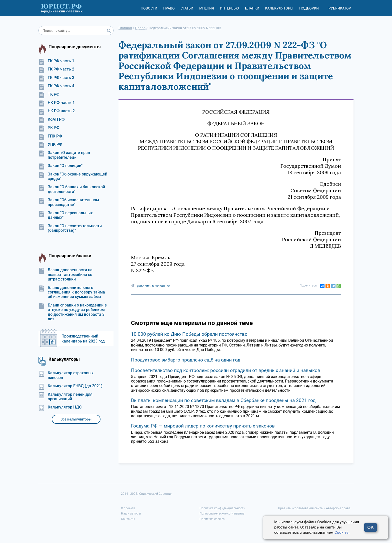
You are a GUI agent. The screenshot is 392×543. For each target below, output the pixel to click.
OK (370, 527)
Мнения (207, 8)
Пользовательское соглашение (222, 513)
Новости (149, 8)
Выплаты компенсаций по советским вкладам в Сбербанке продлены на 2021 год (223, 400)
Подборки (309, 8)
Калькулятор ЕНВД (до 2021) (70, 386)
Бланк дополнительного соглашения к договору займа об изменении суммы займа (72, 292)
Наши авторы (131, 513)
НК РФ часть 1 (57, 103)
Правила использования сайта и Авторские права (314, 508)
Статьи (187, 8)
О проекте (128, 508)
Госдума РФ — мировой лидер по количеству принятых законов (203, 426)
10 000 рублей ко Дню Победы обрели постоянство (189, 334)
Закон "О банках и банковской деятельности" (72, 189)
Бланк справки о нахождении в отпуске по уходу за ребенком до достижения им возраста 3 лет (73, 312)
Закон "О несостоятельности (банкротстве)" (70, 228)
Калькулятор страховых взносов (66, 375)
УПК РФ (50, 144)
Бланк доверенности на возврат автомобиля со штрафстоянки (65, 275)
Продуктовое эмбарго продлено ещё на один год (186, 360)
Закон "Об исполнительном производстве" (69, 202)
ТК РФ (49, 94)
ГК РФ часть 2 (56, 69)
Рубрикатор (340, 8)
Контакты (128, 519)
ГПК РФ (50, 136)
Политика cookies (212, 519)
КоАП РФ (52, 119)
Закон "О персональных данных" (66, 215)
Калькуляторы (279, 8)
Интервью (229, 8)
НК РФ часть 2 (57, 111)
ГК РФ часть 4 (56, 86)
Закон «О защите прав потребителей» (64, 155)
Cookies (341, 532)
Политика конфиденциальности (222, 508)
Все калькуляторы (76, 419)
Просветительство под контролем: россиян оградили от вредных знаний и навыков (226, 370)
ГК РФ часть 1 (56, 61)
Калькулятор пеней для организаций (65, 397)
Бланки (252, 8)
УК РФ (49, 128)
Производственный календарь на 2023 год (83, 339)
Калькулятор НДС (60, 407)
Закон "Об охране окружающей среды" (73, 176)
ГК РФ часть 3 (56, 78)
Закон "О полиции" (60, 166)
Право (169, 8)
